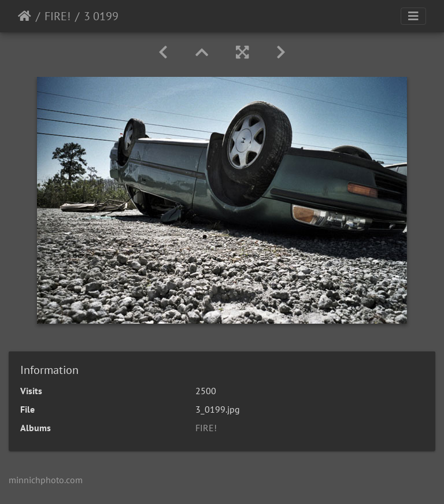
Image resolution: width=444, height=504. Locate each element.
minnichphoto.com (46, 480)
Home (25, 16)
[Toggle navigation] (413, 16)
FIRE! (58, 16)
